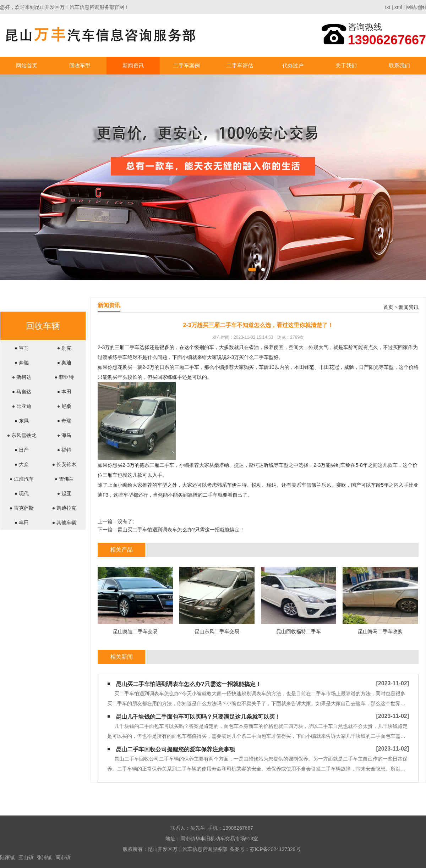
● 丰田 (22, 523)
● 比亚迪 (22, 406)
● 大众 (22, 464)
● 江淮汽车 (22, 479)
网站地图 (416, 7)
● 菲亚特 (64, 377)
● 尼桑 (64, 406)
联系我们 (399, 65)
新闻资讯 (133, 65)
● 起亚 (64, 493)
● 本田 (64, 392)
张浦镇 (44, 857)
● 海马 (64, 435)
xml (398, 7)
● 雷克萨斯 (22, 508)
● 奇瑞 (64, 421)
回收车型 (80, 65)
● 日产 (22, 450)
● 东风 (22, 421)
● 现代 (22, 493)
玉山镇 (26, 857)
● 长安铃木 (64, 464)
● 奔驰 (22, 363)
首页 (388, 307)
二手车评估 (240, 65)
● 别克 (64, 348)
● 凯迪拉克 (64, 508)
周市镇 (63, 857)
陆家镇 (7, 857)
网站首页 (27, 65)
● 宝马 (22, 348)
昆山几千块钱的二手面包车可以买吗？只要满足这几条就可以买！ (198, 717)
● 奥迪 (64, 363)
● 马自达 (22, 392)
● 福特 (64, 450)
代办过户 (293, 65)
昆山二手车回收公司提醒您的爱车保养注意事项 (175, 749)
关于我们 (346, 65)
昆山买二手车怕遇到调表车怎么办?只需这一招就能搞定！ (181, 530)
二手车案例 (187, 65)
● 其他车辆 (64, 523)
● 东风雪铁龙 (22, 435)
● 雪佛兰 (64, 479)
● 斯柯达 (22, 377)
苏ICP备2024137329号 (275, 849)
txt (388, 7)
